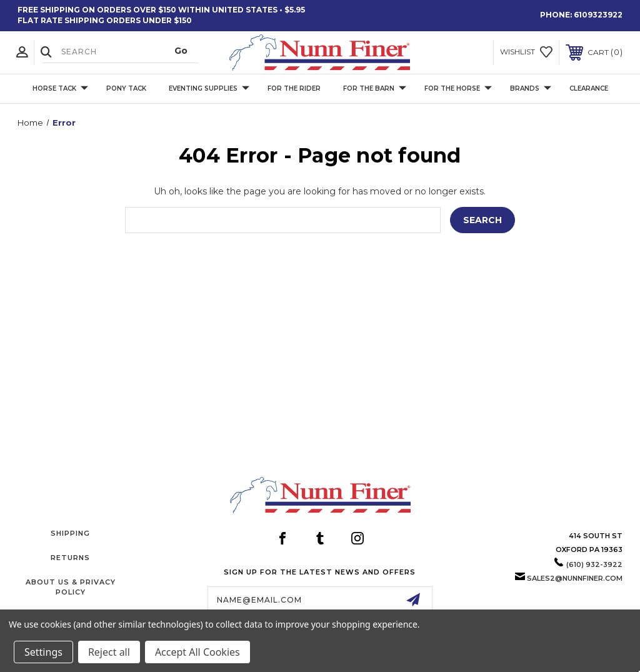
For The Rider (294, 88)
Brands (531, 88)
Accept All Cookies (197, 652)
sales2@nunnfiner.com (575, 578)
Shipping (70, 533)
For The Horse (458, 88)
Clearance (589, 88)
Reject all (109, 652)
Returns (70, 558)
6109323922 (598, 15)
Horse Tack (60, 88)
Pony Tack (126, 88)
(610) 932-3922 (594, 564)
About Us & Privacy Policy (71, 587)
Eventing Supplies (209, 88)
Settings (43, 652)
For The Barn (375, 88)
